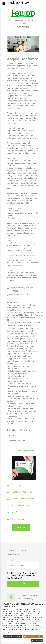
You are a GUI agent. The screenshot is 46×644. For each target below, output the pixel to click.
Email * (23, 564)
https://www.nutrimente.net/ (18, 294)
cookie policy (20, 632)
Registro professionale (21, 505)
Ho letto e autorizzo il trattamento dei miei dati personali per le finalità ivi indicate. (22, 576)
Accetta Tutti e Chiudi (33, 636)
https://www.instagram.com (17, 312)
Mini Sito (15, 512)
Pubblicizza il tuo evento (22, 492)
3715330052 (12, 291)
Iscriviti (21, 528)
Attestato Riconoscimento (23, 499)
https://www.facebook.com (17, 305)
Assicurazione (18, 519)
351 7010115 (24, 27)
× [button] (43, 605)
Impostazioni (37, 640)
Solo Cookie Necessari (13, 636)
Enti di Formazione (20, 485)
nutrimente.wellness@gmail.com (20, 288)
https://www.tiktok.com (16, 322)
